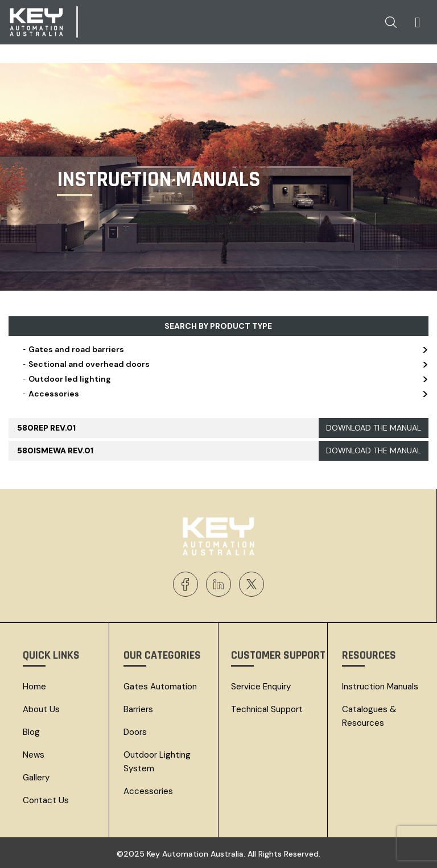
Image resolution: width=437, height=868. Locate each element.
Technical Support (267, 709)
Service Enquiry (261, 687)
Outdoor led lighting (224, 379)
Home (34, 687)
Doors (135, 732)
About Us (41, 709)
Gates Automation (160, 687)
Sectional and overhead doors (224, 364)
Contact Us (46, 800)
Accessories (224, 394)
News (34, 755)
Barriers (138, 709)
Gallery (36, 778)
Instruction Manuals (380, 687)
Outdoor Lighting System (157, 762)
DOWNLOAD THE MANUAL (374, 428)
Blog (31, 732)
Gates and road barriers (224, 349)
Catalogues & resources (369, 716)
